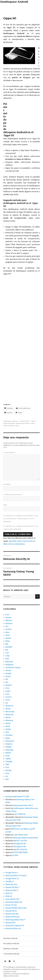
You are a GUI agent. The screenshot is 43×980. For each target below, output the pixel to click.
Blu (7, 644)
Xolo (7, 773)
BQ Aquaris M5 (20, 844)
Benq (8, 641)
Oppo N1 (6, 425)
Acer (7, 615)
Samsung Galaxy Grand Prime (25, 838)
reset (17, 425)
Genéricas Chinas (13, 667)
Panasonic (10, 741)
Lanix (8, 691)
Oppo (33, 421)
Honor (8, 676)
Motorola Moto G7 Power (16, 876)
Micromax (10, 712)
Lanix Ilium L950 (21, 835)
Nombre (7, 484)
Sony (7, 756)
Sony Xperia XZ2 (12, 899)
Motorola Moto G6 (13, 928)
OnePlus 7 (10, 881)
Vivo (7, 767)
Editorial (9, 662)
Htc (7, 682)
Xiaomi (8, 770)
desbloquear (20, 423)
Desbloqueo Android (11, 421)
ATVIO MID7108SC (20, 852)
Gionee (8, 670)
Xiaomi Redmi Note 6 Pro (16, 908)
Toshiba (9, 762)
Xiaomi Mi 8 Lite (12, 917)
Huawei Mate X (12, 890)
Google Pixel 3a (12, 878)
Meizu (8, 709)
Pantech (9, 744)
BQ (7, 650)
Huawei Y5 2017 (23, 796)
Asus (7, 632)
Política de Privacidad (11, 976)
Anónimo (9, 796)
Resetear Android (11, 949)
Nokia (8, 723)
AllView (9, 620)
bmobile (9, 647)
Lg (6, 703)
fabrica (28, 423)
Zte (7, 776)
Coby (7, 656)
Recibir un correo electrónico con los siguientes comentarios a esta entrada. (21, 519)
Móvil (8, 717)
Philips (9, 747)
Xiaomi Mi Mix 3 (12, 887)
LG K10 (15, 855)
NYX (7, 732)
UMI (7, 764)
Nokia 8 (9, 896)
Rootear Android (10, 938)
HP (7, 679)
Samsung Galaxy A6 (14, 902)
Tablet (8, 759)
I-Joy (7, 688)
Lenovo (9, 697)
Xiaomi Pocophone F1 (15, 926)
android (6, 423)
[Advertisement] (21, 9)
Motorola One (11, 884)
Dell (7, 659)
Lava (7, 694)
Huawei (9, 685)
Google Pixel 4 (12, 873)
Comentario (9, 453)
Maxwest (9, 706)
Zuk (7, 779)
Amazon (9, 623)
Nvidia (8, 729)
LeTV (8, 700)
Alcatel (8, 617)
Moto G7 (9, 893)
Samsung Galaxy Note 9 (15, 920)
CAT (7, 653)
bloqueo (12, 423)
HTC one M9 (22, 841)
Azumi (8, 638)
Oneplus (9, 735)
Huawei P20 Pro (12, 914)
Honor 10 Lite (11, 905)
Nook (8, 726)
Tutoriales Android (11, 954)
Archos (8, 629)
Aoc (7, 626)
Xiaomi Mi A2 (11, 911)
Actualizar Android (11, 944)
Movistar (9, 720)
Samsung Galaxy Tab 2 (23, 805)
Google (8, 673)
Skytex (8, 753)
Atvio (8, 635)
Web (5, 505)
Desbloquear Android (14, 2)
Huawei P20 (10, 923)
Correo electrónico (13, 495)
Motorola (9, 715)
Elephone (9, 665)
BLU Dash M (22, 849)
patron (12, 425)
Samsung (9, 750)
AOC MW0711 (20, 814)
